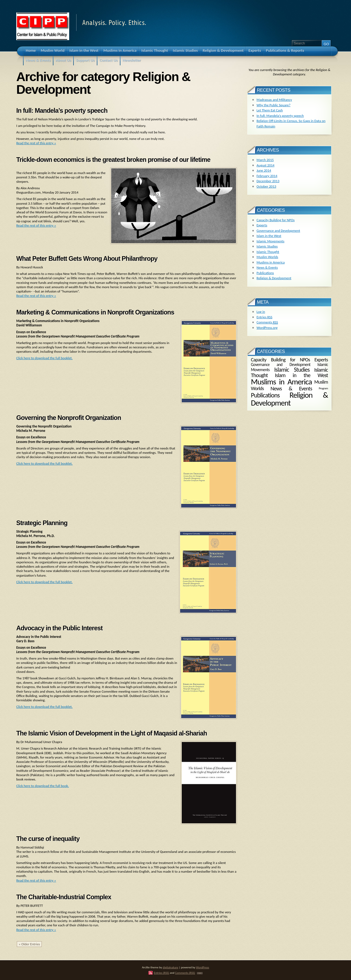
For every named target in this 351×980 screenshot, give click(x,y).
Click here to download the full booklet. (44, 358)
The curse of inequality (48, 839)
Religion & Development (274, 278)
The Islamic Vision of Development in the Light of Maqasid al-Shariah (112, 733)
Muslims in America (271, 262)
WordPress (203, 967)
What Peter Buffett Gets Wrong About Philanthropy (87, 259)
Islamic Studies (267, 246)
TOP (200, 973)
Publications (265, 273)
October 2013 (266, 186)
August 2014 (266, 165)
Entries (264, 317)
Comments (267, 322)
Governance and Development (278, 231)
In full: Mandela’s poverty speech (62, 111)
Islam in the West (269, 236)
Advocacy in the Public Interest (59, 628)
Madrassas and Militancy (274, 100)
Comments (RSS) (185, 973)
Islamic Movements (271, 241)
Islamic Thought (268, 252)
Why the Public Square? (274, 105)
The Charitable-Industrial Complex (64, 897)
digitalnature (170, 967)
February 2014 (267, 176)
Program (323, 388)
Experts (262, 225)
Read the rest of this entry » (36, 143)
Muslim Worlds (267, 257)
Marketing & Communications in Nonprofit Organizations (95, 312)
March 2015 (265, 160)
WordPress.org (267, 328)
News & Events (267, 267)
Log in (261, 312)
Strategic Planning (42, 523)
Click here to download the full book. (43, 786)
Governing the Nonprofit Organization (69, 418)
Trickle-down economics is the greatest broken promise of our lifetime (113, 160)
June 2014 (264, 170)
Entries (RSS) (161, 973)
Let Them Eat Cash (270, 110)
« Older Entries (29, 944)
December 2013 (268, 181)
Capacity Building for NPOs (276, 220)
